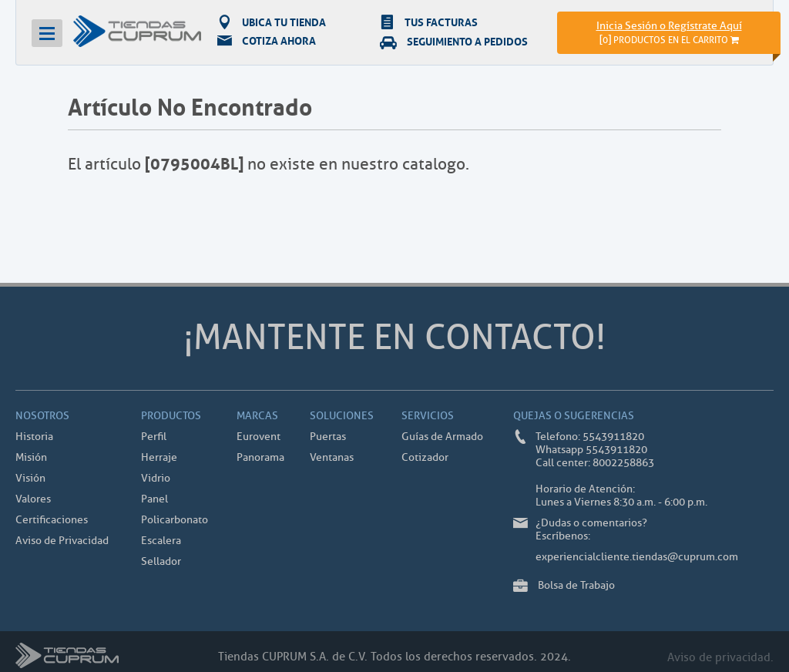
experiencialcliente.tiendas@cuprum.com (637, 557)
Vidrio (156, 478)
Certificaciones (52, 520)
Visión (30, 478)
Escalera (161, 541)
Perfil (154, 437)
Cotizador (425, 457)
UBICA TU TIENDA (272, 22)
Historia (34, 437)
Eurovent (259, 437)
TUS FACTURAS (429, 22)
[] (669, 40)
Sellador (161, 561)
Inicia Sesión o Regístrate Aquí (669, 26)
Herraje (159, 457)
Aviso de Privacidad (62, 541)
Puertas (328, 437)
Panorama (260, 457)
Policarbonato (175, 520)
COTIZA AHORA (267, 41)
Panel (154, 499)
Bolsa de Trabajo (576, 585)
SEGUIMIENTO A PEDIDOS (454, 41)
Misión (31, 457)
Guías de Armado (442, 437)
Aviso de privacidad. (720, 658)
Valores (33, 499)
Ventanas (332, 457)
